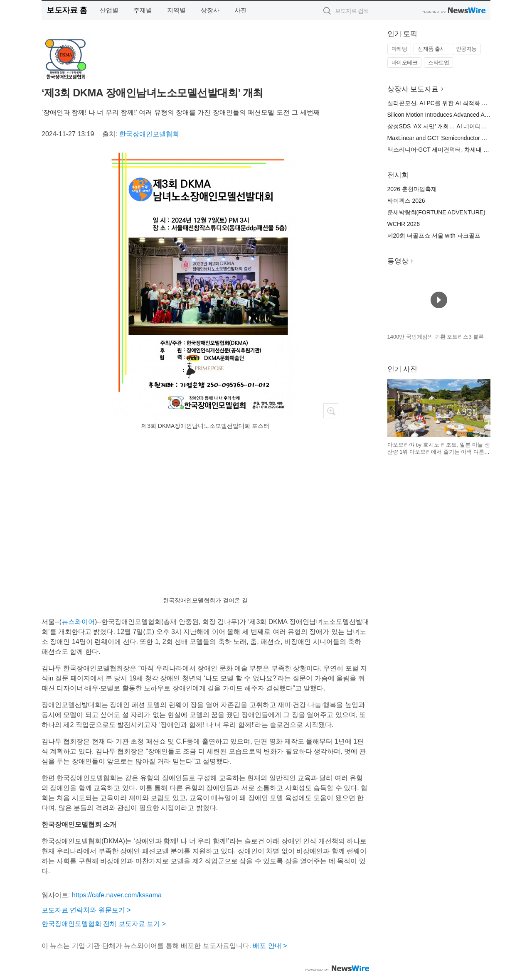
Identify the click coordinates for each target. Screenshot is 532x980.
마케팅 (399, 49)
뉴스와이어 (78, 622)
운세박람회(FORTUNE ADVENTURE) (436, 212)
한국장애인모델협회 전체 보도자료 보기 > (104, 924)
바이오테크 (405, 63)
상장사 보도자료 (413, 89)
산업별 (109, 10)
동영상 (398, 261)
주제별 (143, 10)
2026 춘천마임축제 (412, 189)
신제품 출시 (431, 49)
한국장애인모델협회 (149, 134)
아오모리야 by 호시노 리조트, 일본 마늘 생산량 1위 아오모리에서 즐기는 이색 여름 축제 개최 (439, 452)
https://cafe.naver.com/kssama (117, 895)
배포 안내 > (270, 946)
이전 (394, 408)
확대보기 (331, 411)
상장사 (210, 10)
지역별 (176, 10)
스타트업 (438, 63)
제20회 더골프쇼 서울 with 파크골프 (434, 236)
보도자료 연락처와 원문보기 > (86, 910)
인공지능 (466, 49)
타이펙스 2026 (406, 201)
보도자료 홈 (67, 10)
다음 (484, 408)
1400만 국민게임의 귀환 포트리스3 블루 (436, 337)
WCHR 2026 (404, 224)
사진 (241, 10)
